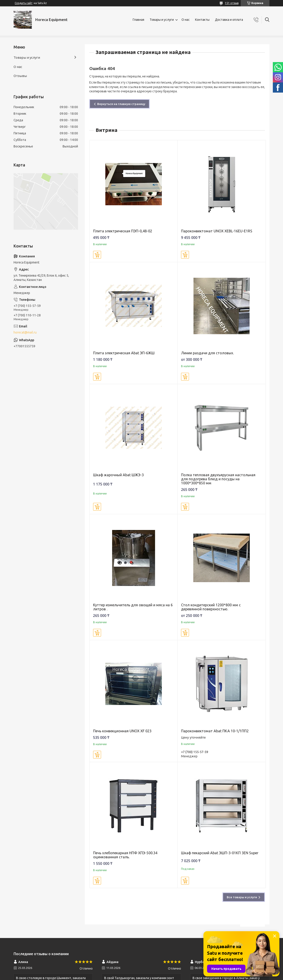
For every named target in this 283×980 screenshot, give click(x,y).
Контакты (202, 20)
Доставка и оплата (229, 20)
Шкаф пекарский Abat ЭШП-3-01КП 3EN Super (220, 853)
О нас (186, 20)
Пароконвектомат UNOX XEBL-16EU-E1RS (217, 231)
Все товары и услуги (242, 897)
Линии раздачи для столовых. (207, 353)
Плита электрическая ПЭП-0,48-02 (123, 231)
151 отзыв (232, 3)
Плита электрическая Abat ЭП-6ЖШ (124, 353)
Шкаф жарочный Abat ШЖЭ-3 (118, 475)
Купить (97, 255)
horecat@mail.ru (25, 332)
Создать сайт (24, 3)
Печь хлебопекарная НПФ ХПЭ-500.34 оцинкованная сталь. (125, 855)
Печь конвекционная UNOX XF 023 (122, 731)
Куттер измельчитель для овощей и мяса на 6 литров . (133, 607)
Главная (138, 20)
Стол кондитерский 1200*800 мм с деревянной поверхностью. (211, 607)
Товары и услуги (162, 20)
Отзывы (20, 76)
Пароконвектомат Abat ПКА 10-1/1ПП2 (215, 731)
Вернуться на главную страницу (121, 104)
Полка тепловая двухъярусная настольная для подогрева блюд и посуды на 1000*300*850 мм (218, 479)
